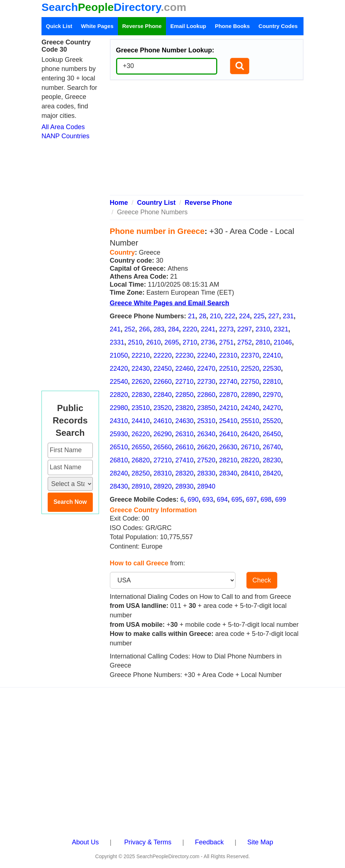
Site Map (260, 842)
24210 (228, 408)
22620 (141, 382)
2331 (117, 342)
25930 (119, 434)
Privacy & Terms (148, 842)
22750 (250, 382)
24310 (119, 421)
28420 (272, 473)
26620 (206, 447)
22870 (228, 395)
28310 (163, 473)
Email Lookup (188, 26)
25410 (228, 421)
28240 (119, 473)
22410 (272, 355)
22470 (206, 369)
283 (159, 329)
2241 (208, 329)
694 (222, 499)
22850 (185, 395)
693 (208, 499)
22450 (163, 369)
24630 (185, 421)
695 (237, 499)
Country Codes (278, 26)
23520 (163, 408)
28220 (250, 460)
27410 (185, 460)
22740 (228, 382)
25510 (250, 421)
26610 (185, 447)
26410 (228, 434)
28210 (228, 460)
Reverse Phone (142, 26)
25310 (206, 421)
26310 (185, 434)
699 (281, 499)
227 (274, 316)
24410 (141, 421)
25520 (272, 421)
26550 (141, 447)
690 (193, 499)
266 (144, 329)
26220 (141, 434)
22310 (228, 355)
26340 (206, 434)
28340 (228, 473)
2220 (190, 329)
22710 (185, 382)
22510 (228, 369)
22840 (163, 395)
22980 (119, 408)
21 (192, 316)
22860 (206, 395)
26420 (250, 434)
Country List (156, 203)
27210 (163, 460)
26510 (119, 447)
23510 (141, 408)
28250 (141, 473)
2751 (226, 342)
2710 (190, 342)
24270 (272, 408)
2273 (226, 329)
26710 (250, 447)
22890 (250, 395)
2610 (154, 342)
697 (251, 499)
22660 (163, 382)
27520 (206, 460)
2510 (135, 342)
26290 (163, 434)
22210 (141, 355)
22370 (250, 355)
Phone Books (232, 26)
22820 (119, 395)
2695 (172, 342)
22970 (272, 395)
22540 (119, 382)
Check (262, 580)
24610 (163, 421)
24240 (250, 408)
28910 (141, 486)
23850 (206, 408)
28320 (185, 473)
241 (115, 329)
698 (266, 499)
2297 (245, 329)
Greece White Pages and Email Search (170, 303)
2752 (245, 342)
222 (230, 316)
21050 (119, 355)
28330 (206, 473)
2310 (263, 329)
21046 (283, 342)
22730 (206, 382)
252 (130, 329)
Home (119, 203)
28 (203, 316)
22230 (185, 355)
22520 (250, 369)
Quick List (59, 26)
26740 (272, 447)
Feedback (209, 842)
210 (215, 316)
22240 (206, 355)
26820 (141, 460)
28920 (163, 486)
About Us (86, 842)
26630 (228, 447)
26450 (272, 434)
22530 (272, 369)
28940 (206, 486)
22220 (163, 355)
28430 (119, 486)
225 (259, 316)
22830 (141, 395)
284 (174, 329)
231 (288, 316)
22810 (272, 382)
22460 (185, 369)
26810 (119, 460)
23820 (185, 408)
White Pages (97, 26)
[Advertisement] (207, 140)
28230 (272, 460)
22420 (119, 369)
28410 (250, 473)
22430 (141, 369)
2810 (263, 342)
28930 (185, 486)
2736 (208, 342)
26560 (163, 447)
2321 (281, 329)
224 (245, 316)
